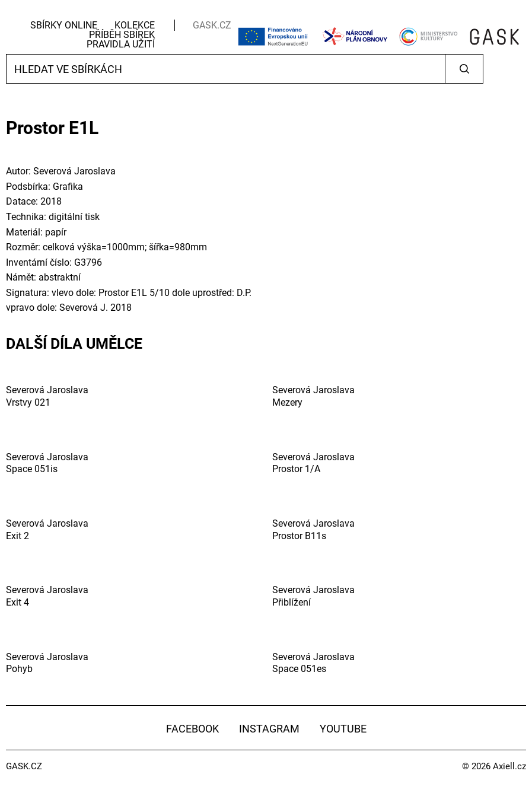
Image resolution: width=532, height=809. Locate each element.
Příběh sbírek (122, 35)
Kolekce (135, 25)
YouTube (343, 729)
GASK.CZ (212, 25)
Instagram (269, 729)
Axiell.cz (509, 766)
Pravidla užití (121, 44)
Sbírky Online (64, 25)
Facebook (192, 729)
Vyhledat (464, 69)
